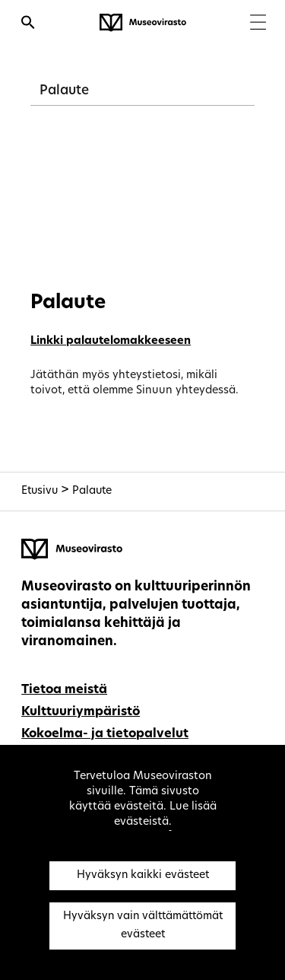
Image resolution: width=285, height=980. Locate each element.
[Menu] (258, 24)
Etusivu (40, 491)
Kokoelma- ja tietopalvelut (105, 734)
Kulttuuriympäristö (81, 712)
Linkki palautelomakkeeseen (111, 341)
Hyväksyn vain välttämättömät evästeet (143, 926)
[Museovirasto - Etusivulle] (143, 23)
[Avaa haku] (28, 24)
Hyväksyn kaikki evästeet (143, 875)
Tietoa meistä (64, 690)
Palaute (64, 91)
